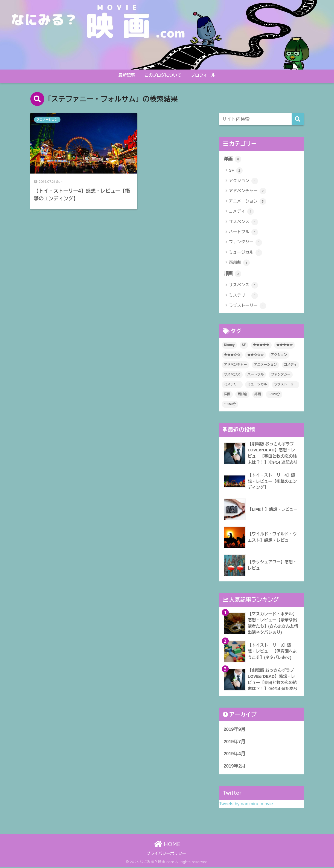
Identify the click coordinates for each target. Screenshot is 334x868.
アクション (243, 181)
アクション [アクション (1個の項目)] (279, 355)
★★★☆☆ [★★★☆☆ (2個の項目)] (232, 355)
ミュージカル (246, 253)
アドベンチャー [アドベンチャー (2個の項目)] (236, 365)
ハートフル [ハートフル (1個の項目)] (255, 375)
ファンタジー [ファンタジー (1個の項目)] (281, 375)
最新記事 (127, 75)
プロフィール (203, 75)
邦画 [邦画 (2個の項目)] (258, 394)
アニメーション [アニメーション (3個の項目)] (265, 365)
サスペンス (243, 222)
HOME (167, 845)
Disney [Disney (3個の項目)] (229, 345)
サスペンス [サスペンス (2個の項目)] (232, 375)
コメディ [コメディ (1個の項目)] (291, 365)
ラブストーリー (248, 306)
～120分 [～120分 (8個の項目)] (274, 394)
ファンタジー (246, 243)
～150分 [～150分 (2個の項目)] (230, 404)
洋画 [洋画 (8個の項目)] (227, 394)
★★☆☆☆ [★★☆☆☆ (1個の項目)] (255, 355)
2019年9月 (235, 730)
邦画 (233, 274)
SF (236, 171)
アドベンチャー (248, 191)
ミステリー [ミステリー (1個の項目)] (232, 385)
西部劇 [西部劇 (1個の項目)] (242, 394)
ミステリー (243, 296)
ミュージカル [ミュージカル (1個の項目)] (257, 385)
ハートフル (243, 232)
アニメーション (47, 120)
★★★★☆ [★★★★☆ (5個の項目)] (284, 345)
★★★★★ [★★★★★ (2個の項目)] (261, 345)
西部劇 (239, 263)
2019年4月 (235, 755)
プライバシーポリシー (166, 854)
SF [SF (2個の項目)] (244, 345)
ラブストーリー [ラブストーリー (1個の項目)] (286, 385)
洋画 (233, 159)
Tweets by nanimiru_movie (246, 805)
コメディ (241, 212)
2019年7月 (235, 742)
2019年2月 (235, 767)
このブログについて (163, 75)
